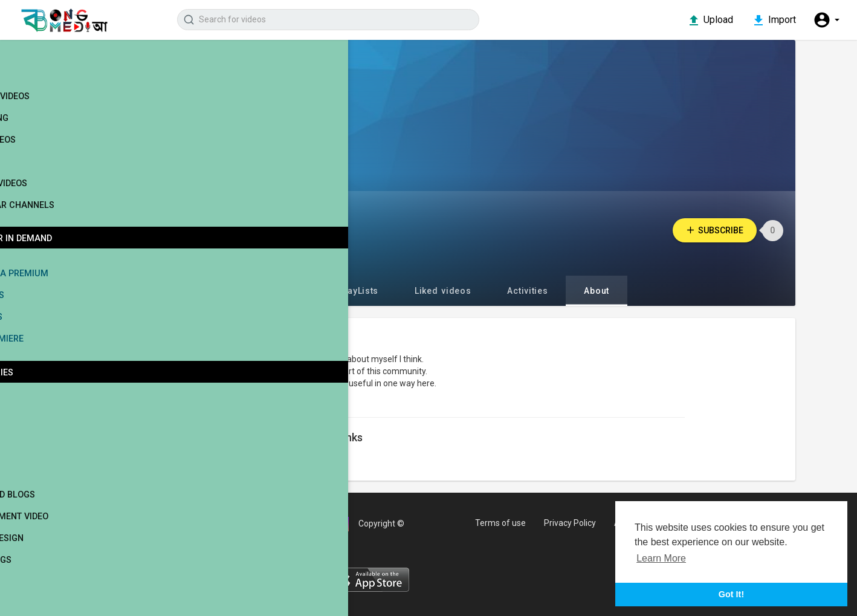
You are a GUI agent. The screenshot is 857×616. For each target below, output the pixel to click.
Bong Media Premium (69, 287)
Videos (303, 291)
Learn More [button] (661, 558)
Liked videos (459, 291)
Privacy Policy (580, 523)
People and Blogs (63, 509)
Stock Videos (60, 197)
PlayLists (374, 291)
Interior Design (58, 552)
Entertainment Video (71, 530)
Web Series (47, 331)
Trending (51, 132)
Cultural (43, 596)
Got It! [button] (731, 594)
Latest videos (61, 110)
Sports (39, 465)
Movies (46, 175)
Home (42, 75)
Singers (41, 443)
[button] (826, 21)
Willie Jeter (305, 230)
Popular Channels (72, 219)
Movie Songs (52, 574)
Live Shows (48, 309)
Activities (544, 291)
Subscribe (728, 230)
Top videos (54, 154)
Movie (36, 422)
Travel (38, 487)
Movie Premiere (57, 353)
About (613, 291)
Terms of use (508, 523)
